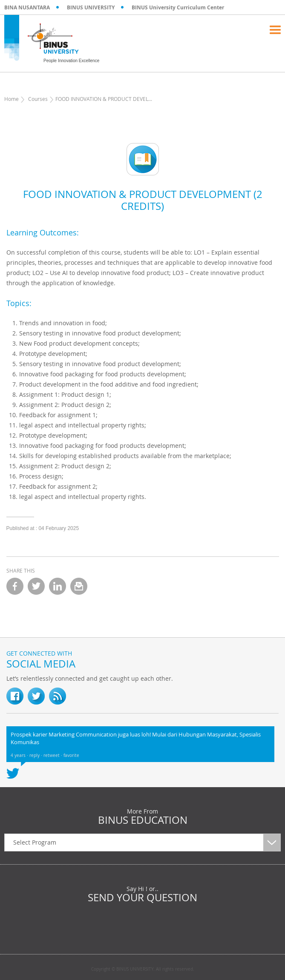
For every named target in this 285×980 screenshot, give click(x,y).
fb (15, 696)
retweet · (53, 755)
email (79, 586)
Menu (275, 30)
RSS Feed (58, 696)
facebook (15, 586)
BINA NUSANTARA (27, 7)
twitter (36, 586)
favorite (71, 755)
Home (12, 99)
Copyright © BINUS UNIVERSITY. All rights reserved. (143, 969)
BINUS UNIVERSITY (91, 7)
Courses (38, 99)
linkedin (58, 586)
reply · (36, 755)
